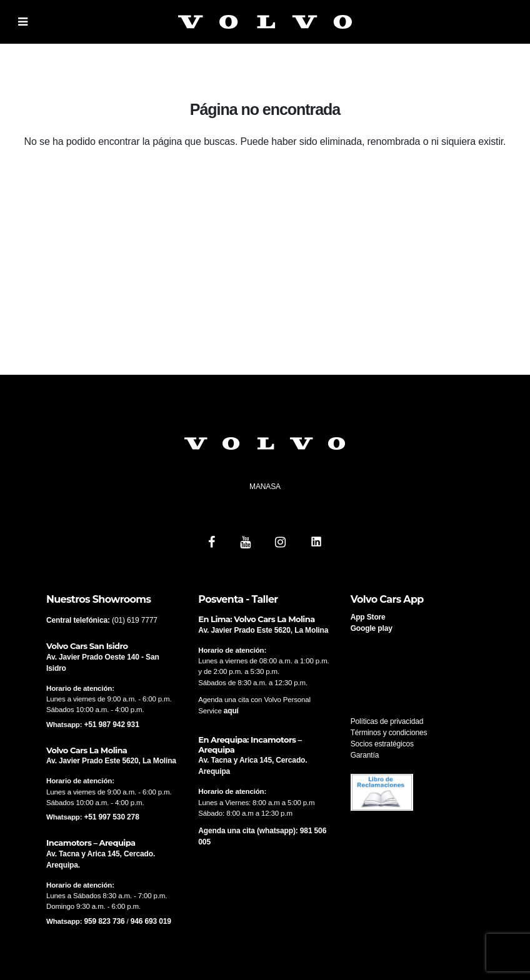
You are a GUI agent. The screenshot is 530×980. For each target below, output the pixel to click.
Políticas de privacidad (387, 721)
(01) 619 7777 (135, 620)
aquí (231, 711)
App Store (368, 617)
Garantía (365, 755)
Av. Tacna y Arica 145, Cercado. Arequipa (252, 766)
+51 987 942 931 (111, 725)
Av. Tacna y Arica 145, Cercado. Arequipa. (101, 859)
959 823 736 (104, 921)
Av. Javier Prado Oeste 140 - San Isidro (103, 663)
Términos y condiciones (389, 733)
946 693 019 (151, 921)
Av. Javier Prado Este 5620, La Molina (111, 761)
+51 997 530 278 (111, 817)
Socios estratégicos (382, 744)
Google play (372, 628)
